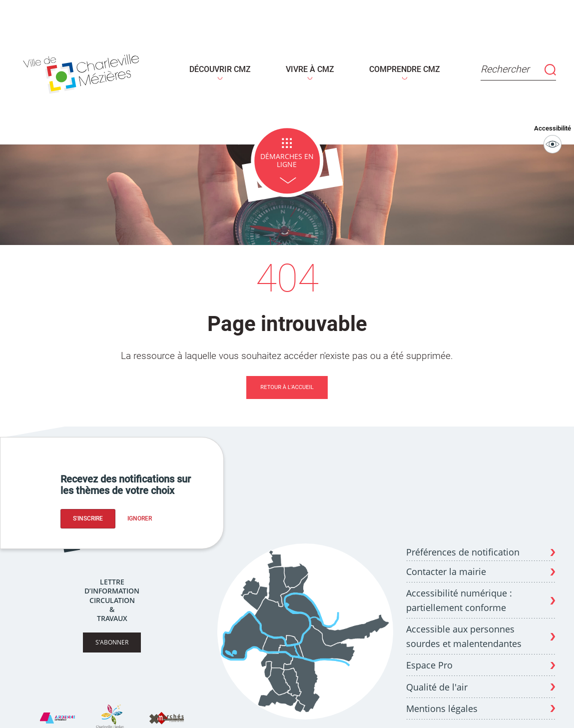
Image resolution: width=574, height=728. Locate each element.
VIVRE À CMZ (309, 66)
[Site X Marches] (166, 711)
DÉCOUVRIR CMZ (225, 66)
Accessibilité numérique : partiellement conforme (459, 593)
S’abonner (112, 635)
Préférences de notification (463, 545)
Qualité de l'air (437, 679)
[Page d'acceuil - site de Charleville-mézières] (85, 69)
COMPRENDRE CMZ (398, 66)
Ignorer (140, 518)
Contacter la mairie (446, 564)
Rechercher (515, 66)
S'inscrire (88, 518)
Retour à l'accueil (287, 380)
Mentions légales (442, 701)
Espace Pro (429, 658)
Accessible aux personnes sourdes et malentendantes (464, 629)
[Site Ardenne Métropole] (57, 711)
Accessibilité (553, 131)
